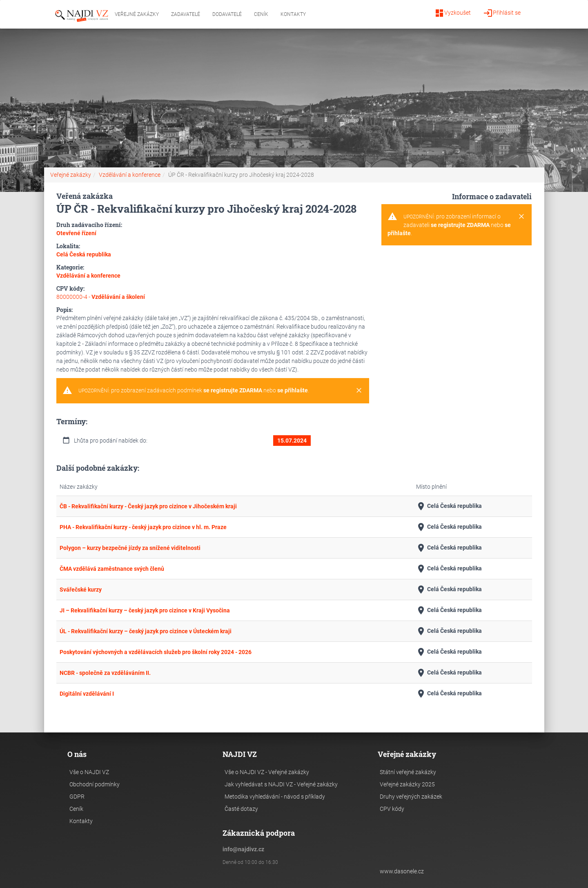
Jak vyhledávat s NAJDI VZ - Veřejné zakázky (281, 784)
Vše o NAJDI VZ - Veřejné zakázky (267, 772)
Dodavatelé (227, 14)
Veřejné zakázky (137, 14)
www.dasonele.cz (402, 871)
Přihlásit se (502, 13)
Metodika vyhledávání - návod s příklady (275, 797)
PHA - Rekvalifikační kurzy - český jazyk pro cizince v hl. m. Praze (143, 527)
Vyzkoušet (453, 13)
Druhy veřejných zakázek (411, 797)
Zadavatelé (186, 14)
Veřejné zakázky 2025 (407, 784)
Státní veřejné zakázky (408, 772)
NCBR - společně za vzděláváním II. (105, 673)
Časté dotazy (241, 809)
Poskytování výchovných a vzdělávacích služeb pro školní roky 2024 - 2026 (156, 652)
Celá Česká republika (449, 506)
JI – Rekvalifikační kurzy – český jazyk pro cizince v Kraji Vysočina (145, 610)
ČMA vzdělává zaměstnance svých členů (112, 569)
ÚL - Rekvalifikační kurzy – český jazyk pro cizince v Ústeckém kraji (146, 631)
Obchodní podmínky (95, 784)
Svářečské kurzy (81, 590)
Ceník (261, 14)
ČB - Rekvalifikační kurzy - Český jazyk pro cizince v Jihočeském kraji (148, 506)
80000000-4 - (101, 297)
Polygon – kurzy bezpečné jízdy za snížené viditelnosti (130, 548)
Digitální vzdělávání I (87, 694)
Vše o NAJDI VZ (89, 772)
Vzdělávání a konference (130, 175)
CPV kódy (392, 809)
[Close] (359, 391)
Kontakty (293, 14)
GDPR (77, 797)
